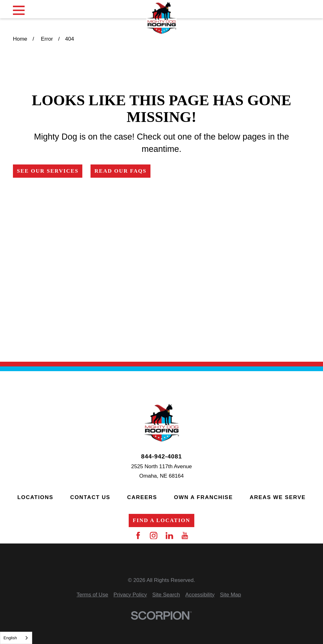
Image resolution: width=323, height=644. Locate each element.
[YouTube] (185, 536)
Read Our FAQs (120, 171)
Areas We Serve (278, 497)
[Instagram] (154, 536)
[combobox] (16, 638)
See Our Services (48, 171)
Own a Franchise (204, 497)
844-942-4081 (161, 456)
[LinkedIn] (169, 536)
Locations (35, 497)
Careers (142, 497)
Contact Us (90, 497)
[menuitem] (92, 595)
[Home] (161, 18)
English (10, 638)
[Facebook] (138, 536)
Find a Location (161, 520)
